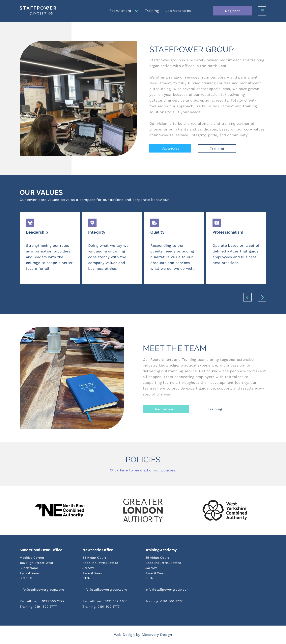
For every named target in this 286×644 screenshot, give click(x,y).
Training (152, 11)
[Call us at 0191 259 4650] (112, 602)
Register (232, 11)
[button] (247, 297)
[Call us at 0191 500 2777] (49, 602)
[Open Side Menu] (262, 11)
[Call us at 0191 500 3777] (49, 607)
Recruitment (120, 11)
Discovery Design (157, 635)
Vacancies (170, 148)
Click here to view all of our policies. (143, 470)
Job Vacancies (178, 11)
